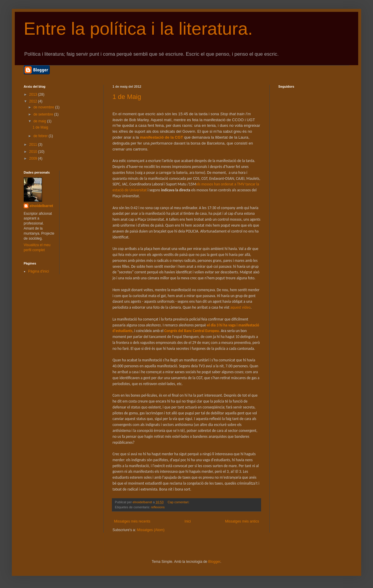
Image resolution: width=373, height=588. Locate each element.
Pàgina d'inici (38, 271)
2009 (34, 158)
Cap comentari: (179, 502)
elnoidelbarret (41, 206)
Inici (188, 521)
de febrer (41, 136)
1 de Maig (127, 97)
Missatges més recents (132, 521)
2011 (34, 145)
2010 (34, 152)
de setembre (44, 114)
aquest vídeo (241, 307)
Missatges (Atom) (151, 530)
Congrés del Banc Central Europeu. (192, 331)
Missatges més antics (242, 521)
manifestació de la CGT (161, 137)
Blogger (214, 562)
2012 (34, 101)
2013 (34, 94)
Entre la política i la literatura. (138, 29)
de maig (40, 121)
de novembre (44, 107)
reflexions (158, 507)
